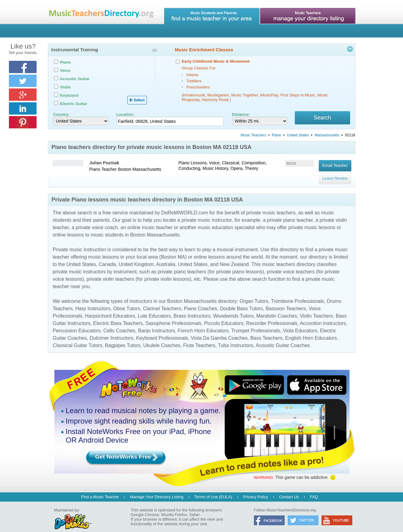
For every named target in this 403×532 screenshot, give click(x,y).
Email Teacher (335, 164)
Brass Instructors (192, 308)
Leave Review (335, 173)
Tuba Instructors (236, 338)
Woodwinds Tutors (233, 308)
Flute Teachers (199, 338)
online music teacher (150, 220)
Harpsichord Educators (110, 308)
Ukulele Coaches (162, 338)
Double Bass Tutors (241, 301)
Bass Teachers (266, 330)
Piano (277, 136)
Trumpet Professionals (256, 323)
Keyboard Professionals (162, 330)
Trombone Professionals (297, 293)
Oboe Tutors (127, 301)
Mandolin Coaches (277, 308)
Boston (125, 170)
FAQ (314, 489)
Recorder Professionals (272, 316)
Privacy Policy (256, 489)
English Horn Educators (311, 330)
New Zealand (234, 257)
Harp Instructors (93, 301)
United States (298, 136)
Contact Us (289, 489)
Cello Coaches (119, 323)
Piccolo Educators (224, 316)
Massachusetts (327, 136)
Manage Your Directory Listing (157, 489)
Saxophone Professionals (174, 316)
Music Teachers (253, 136)
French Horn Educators (203, 323)
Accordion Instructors (323, 316)
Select (139, 100)
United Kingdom (136, 257)
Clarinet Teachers (162, 301)
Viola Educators (300, 323)
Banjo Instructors (156, 323)
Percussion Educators (77, 323)
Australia (166, 257)
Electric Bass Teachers (118, 316)
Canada (107, 257)
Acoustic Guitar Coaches (283, 338)
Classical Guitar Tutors (78, 338)
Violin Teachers (316, 308)
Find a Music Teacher (100, 489)
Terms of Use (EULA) (213, 489)
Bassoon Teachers (286, 301)
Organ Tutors (254, 293)
